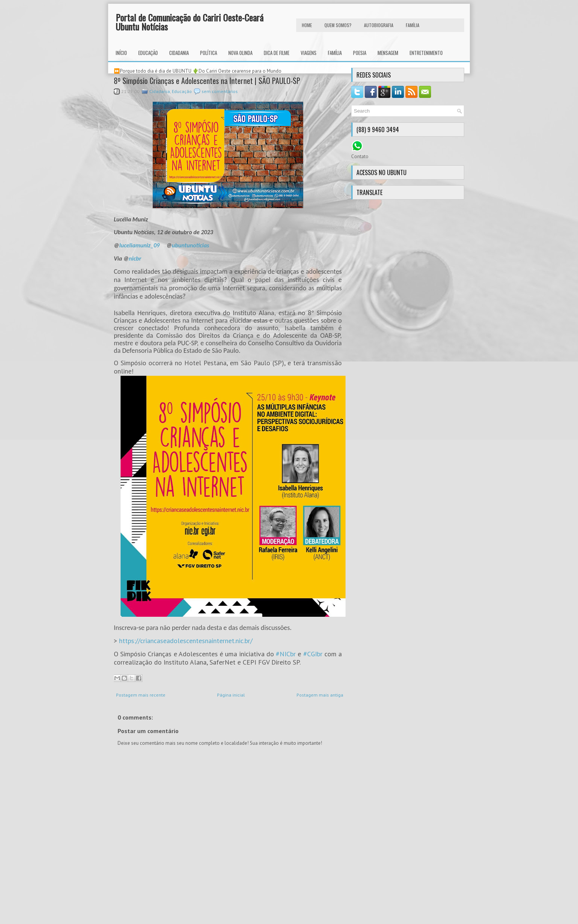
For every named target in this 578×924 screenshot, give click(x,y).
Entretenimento (426, 53)
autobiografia (379, 25)
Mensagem (388, 53)
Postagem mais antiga (320, 695)
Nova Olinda (240, 53)
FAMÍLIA (413, 25)
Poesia (360, 53)
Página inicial (231, 695)
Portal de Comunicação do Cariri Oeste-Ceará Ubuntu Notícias (190, 22)
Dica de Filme (277, 53)
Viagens (309, 53)
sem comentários (220, 91)
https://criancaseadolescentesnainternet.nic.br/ (186, 641)
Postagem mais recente (141, 695)
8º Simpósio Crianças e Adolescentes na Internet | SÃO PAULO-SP (207, 81)
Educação (148, 53)
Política (209, 53)
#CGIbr (313, 654)
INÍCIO (121, 53)
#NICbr (286, 654)
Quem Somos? (338, 25)
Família (335, 53)
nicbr (135, 258)
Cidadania (179, 53)
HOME (307, 25)
